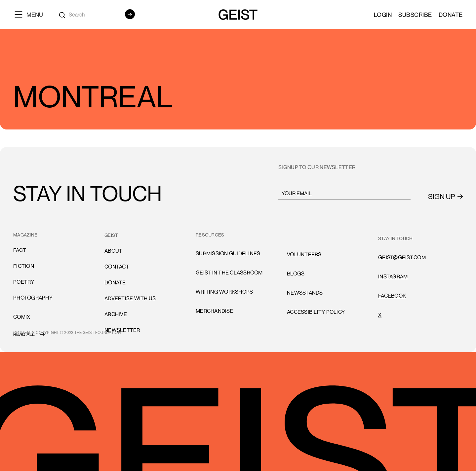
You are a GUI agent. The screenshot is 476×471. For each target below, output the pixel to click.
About (113, 251)
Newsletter (122, 330)
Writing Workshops (224, 292)
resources (210, 235)
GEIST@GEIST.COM (402, 257)
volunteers (304, 254)
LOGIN (383, 15)
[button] (31, 14)
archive (116, 314)
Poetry (24, 282)
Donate (451, 15)
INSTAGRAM (393, 276)
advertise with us (130, 298)
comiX (22, 317)
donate (115, 282)
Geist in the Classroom (229, 272)
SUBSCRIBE (415, 15)
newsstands (305, 293)
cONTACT (117, 267)
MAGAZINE (25, 235)
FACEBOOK (392, 296)
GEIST (111, 235)
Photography (33, 298)
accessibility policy (316, 312)
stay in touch (395, 238)
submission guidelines (228, 253)
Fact (20, 250)
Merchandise (215, 311)
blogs (296, 273)
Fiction (24, 266)
